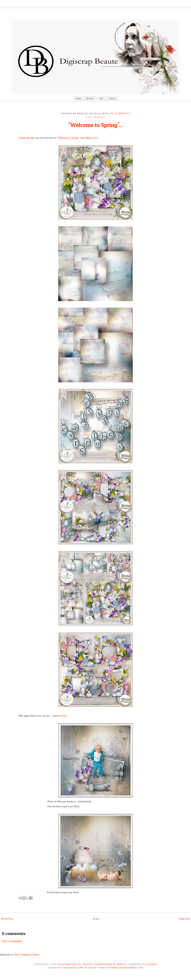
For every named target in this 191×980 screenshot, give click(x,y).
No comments (120, 113)
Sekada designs (27, 138)
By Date (90, 98)
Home (78, 98)
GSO (88, 117)
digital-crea (91, 138)
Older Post (185, 919)
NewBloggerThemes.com (126, 968)
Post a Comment (12, 941)
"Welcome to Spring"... (95, 125)
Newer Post (7, 919)
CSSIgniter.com (72, 968)
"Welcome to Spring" (68, 138)
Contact (112, 98)
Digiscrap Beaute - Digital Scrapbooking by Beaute (92, 964)
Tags (101, 98)
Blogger (151, 964)
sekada (100, 117)
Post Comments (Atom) (27, 955)
